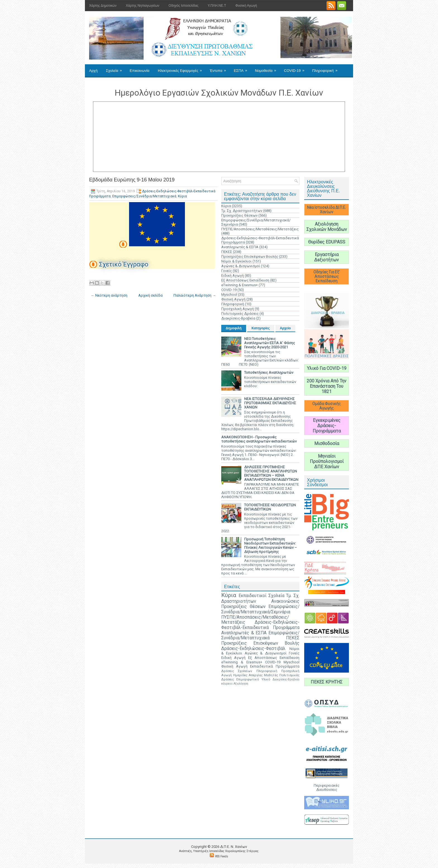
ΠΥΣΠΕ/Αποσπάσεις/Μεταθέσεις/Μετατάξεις (260, 229)
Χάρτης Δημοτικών (103, 6)
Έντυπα (220, 68)
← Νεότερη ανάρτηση (109, 295)
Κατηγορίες (261, 328)
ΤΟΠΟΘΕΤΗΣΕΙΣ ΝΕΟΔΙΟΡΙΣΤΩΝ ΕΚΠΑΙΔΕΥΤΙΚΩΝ (270, 507)
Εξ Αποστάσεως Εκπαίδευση (245, 280)
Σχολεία (116, 68)
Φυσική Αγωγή (246, 6)
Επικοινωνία (140, 71)
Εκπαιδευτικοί (253, 596)
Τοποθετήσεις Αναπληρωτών (269, 372)
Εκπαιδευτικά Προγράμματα (275, 666)
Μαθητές (271, 675)
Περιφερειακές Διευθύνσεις (327, 787)
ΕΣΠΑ (242, 68)
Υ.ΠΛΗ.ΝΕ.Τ (217, 6)
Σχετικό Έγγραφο (124, 264)
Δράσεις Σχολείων (237, 671)
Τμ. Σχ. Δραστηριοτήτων (242, 211)
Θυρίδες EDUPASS (327, 242)
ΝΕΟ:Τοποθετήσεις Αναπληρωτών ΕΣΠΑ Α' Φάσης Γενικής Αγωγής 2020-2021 (270, 343)
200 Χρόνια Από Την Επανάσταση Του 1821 (327, 386)
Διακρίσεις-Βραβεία (238, 318)
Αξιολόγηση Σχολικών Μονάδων (327, 227)
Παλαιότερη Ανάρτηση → (195, 295)
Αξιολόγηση (241, 684)
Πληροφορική (326, 68)
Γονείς (227, 271)
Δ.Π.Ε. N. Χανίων (234, 847)
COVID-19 (296, 68)
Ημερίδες (240, 675)
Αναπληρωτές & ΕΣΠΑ (240, 247)
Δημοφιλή (234, 328)
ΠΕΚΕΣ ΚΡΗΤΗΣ (327, 682)
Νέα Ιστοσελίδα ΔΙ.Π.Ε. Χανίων (327, 210)
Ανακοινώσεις (285, 601)
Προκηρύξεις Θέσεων (239, 215)
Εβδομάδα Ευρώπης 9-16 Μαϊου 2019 (132, 180)
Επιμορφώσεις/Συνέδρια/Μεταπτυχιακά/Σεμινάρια (260, 609)
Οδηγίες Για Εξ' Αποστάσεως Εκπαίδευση (327, 276)
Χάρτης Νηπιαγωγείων (142, 6)
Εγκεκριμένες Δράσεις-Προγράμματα (327, 426)
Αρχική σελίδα (150, 295)
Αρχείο (285, 328)
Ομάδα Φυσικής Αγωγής (327, 406)
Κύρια (182, 196)
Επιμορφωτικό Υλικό (253, 679)
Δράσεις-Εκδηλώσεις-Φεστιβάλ (253, 649)
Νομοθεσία (267, 68)
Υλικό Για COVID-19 (327, 368)
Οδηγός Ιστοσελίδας (183, 6)
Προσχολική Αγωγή (238, 309)
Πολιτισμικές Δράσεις (240, 314)
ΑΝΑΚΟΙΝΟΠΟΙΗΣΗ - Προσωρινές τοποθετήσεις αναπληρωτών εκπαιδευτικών (259, 439)
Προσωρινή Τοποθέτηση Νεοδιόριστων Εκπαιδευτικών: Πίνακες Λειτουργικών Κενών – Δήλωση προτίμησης (271, 545)
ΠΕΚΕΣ (227, 252)
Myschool (229, 295)
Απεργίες (256, 675)
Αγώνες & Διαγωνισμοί (241, 266)
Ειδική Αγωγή (233, 275)
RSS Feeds (222, 856)
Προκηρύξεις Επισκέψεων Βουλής (250, 256)
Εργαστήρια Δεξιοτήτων (327, 257)
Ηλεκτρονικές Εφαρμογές (182, 68)
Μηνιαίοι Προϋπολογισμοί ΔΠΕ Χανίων (327, 461)
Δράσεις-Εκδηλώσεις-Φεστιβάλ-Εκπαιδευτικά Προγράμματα (260, 625)
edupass (227, 684)
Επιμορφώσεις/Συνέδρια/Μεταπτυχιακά (144, 196)
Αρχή (93, 71)
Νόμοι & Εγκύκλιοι (236, 261)
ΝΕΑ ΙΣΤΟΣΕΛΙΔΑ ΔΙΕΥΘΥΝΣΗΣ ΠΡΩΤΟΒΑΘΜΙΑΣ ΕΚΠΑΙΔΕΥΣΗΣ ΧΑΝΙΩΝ (270, 403)
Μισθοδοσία (327, 444)
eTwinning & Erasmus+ (240, 285)
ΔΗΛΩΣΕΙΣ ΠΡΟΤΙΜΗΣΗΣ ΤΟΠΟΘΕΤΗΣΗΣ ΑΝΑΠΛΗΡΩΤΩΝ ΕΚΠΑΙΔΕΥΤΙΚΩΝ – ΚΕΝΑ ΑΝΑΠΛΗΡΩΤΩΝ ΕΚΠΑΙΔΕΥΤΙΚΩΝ (271, 473)
